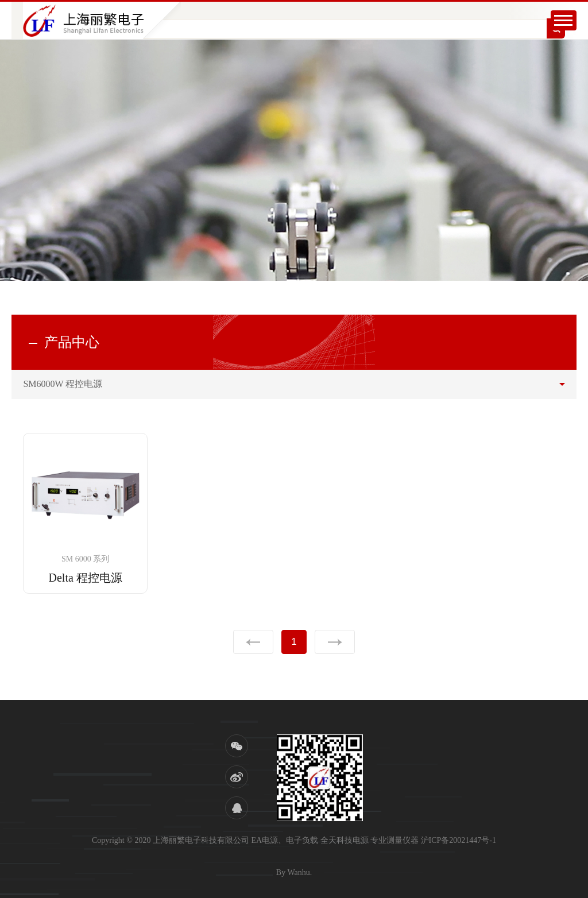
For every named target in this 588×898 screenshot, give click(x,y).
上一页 (253, 642)
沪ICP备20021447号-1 (459, 840)
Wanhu (298, 872)
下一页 (335, 642)
